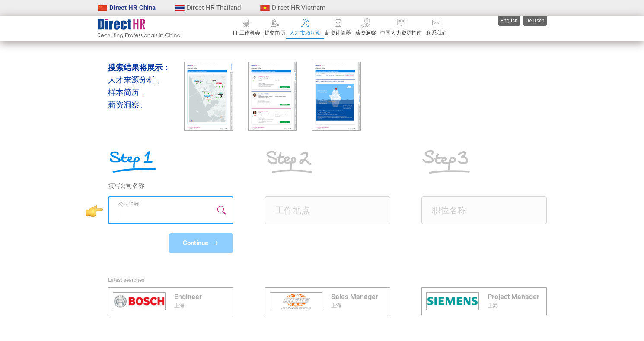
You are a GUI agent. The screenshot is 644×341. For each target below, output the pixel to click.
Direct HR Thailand (208, 8)
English (509, 21)
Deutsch (535, 21)
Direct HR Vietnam (293, 8)
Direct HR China (127, 8)
